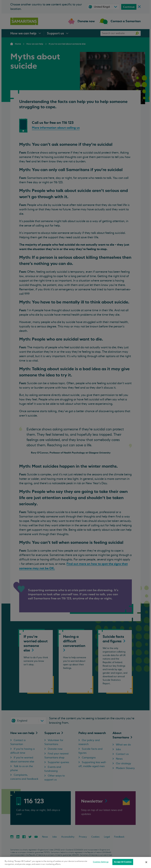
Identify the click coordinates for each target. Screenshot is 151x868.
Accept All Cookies (123, 862)
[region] (75, 862)
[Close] (146, 862)
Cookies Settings (101, 862)
